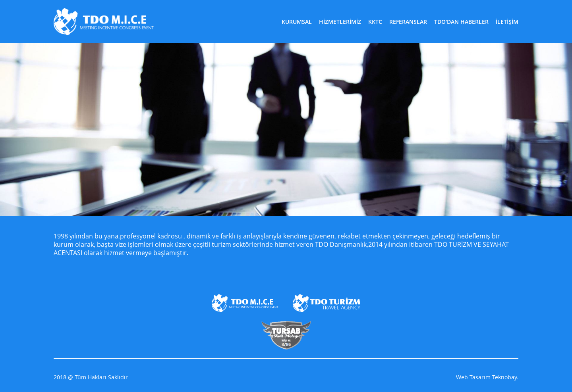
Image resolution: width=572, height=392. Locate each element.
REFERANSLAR (408, 22)
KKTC (375, 22)
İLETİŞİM (507, 22)
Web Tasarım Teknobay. (487, 377)
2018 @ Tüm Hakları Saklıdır (91, 377)
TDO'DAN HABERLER (461, 22)
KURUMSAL (297, 22)
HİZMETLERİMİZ (340, 22)
